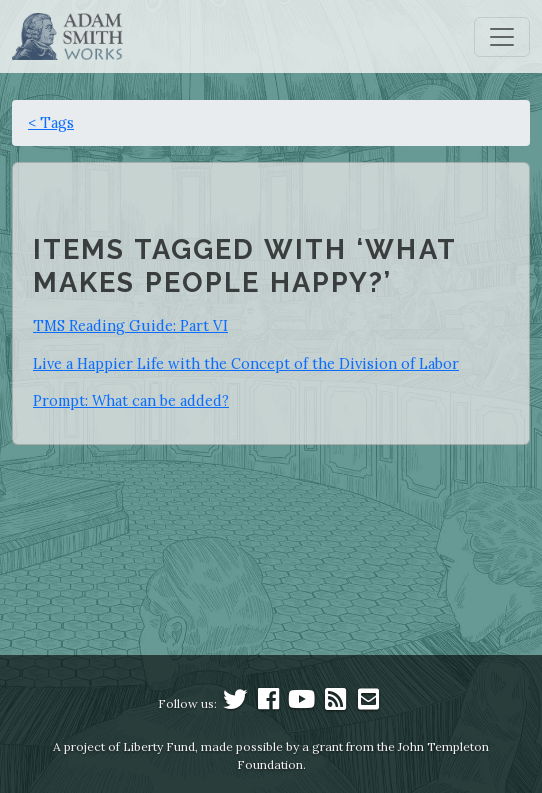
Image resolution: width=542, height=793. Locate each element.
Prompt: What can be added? (131, 400)
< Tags (51, 122)
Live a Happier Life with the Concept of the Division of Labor (246, 363)
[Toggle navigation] (502, 37)
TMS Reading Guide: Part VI (130, 325)
